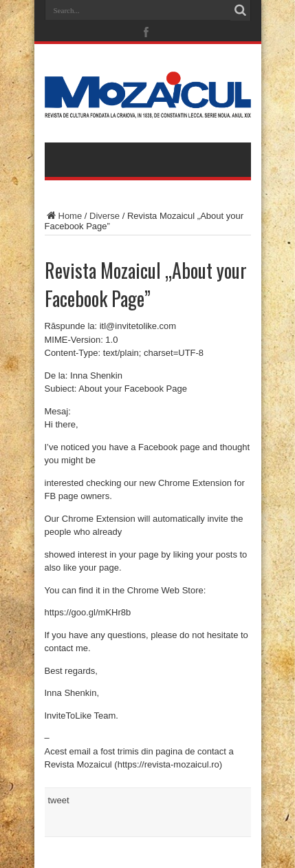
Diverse (105, 216)
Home (64, 216)
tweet (59, 800)
